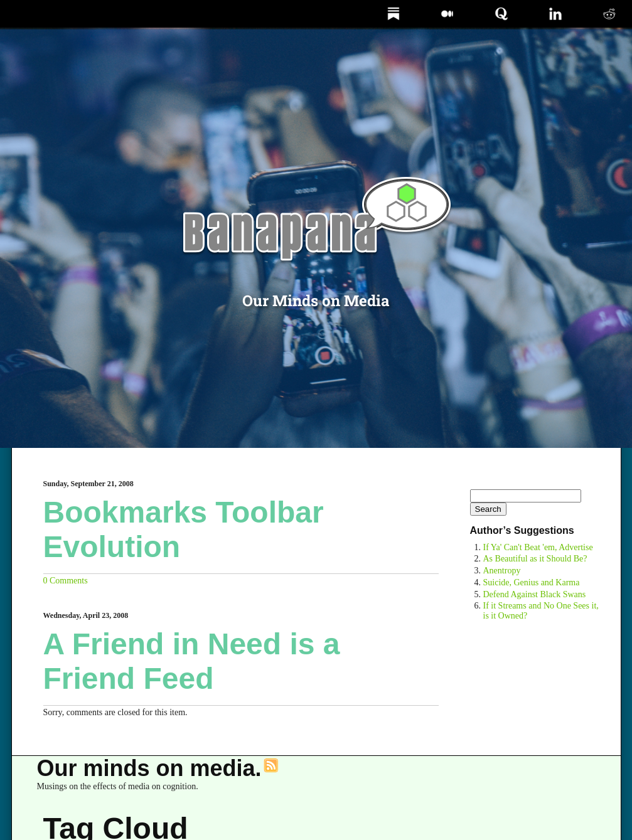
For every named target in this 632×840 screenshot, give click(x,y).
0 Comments (66, 581)
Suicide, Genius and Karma (532, 582)
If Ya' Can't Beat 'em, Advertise (538, 547)
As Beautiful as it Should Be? (535, 559)
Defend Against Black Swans (535, 594)
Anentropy (502, 571)
